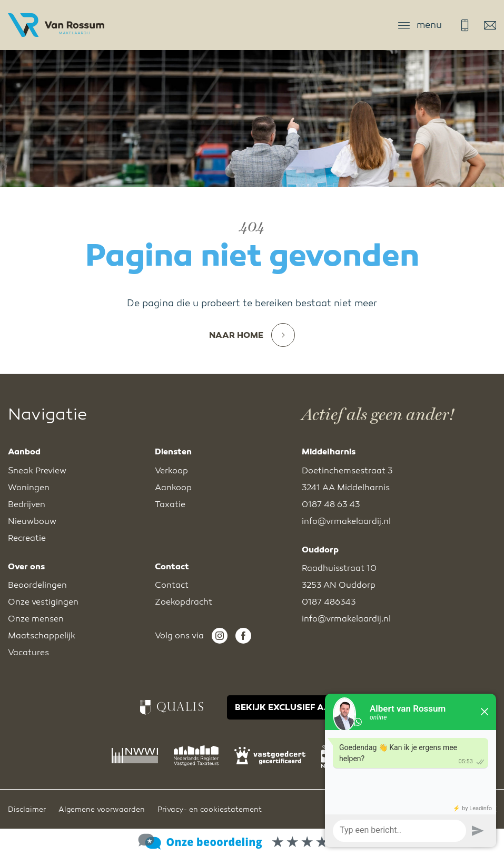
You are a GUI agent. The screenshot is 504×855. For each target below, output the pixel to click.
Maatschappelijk (42, 636)
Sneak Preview (37, 471)
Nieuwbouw (32, 521)
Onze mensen (36, 619)
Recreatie (27, 538)
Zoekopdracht (184, 602)
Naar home (252, 335)
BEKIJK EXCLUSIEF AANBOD (295, 707)
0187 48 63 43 (465, 25)
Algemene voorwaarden (102, 809)
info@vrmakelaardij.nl (490, 25)
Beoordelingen (37, 585)
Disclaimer (27, 809)
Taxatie (170, 504)
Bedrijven (27, 504)
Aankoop (173, 488)
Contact (172, 585)
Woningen (29, 488)
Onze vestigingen (43, 602)
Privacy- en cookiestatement (210, 809)
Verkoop (171, 471)
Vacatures (28, 653)
